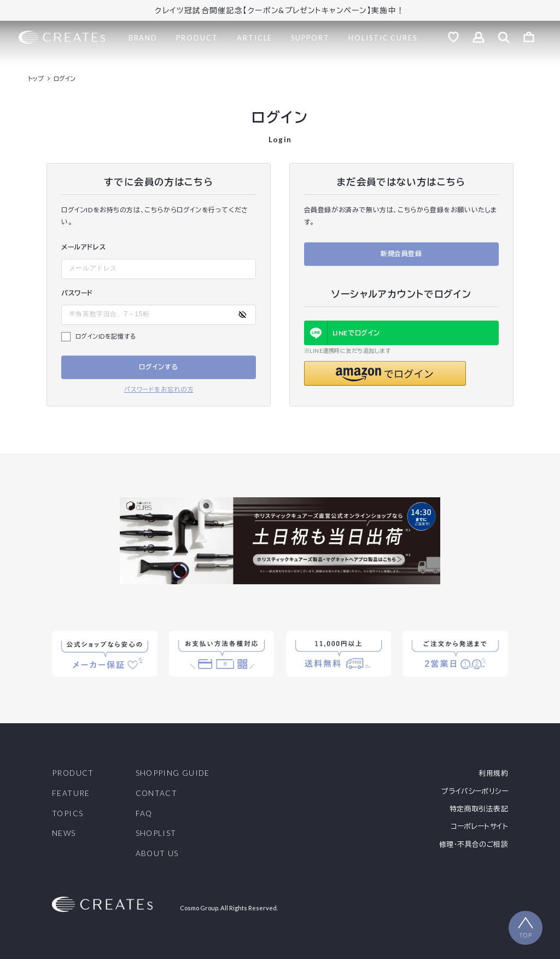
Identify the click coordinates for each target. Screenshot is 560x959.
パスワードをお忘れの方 (159, 389)
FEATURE (71, 794)
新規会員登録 (401, 254)
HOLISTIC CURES (383, 38)
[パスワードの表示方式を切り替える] (242, 315)
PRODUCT (197, 38)
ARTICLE (255, 38)
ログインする (159, 367)
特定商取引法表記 (479, 809)
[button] (385, 373)
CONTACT (157, 794)
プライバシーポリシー (475, 791)
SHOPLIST (156, 834)
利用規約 (493, 773)
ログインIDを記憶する (106, 336)
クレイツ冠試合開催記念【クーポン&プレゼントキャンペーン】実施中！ (280, 10)
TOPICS (68, 814)
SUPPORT (310, 38)
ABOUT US (157, 854)
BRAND (143, 38)
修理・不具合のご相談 (474, 844)
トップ (36, 79)
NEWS (64, 834)
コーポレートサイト (479, 826)
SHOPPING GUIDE (173, 774)
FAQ (144, 814)
